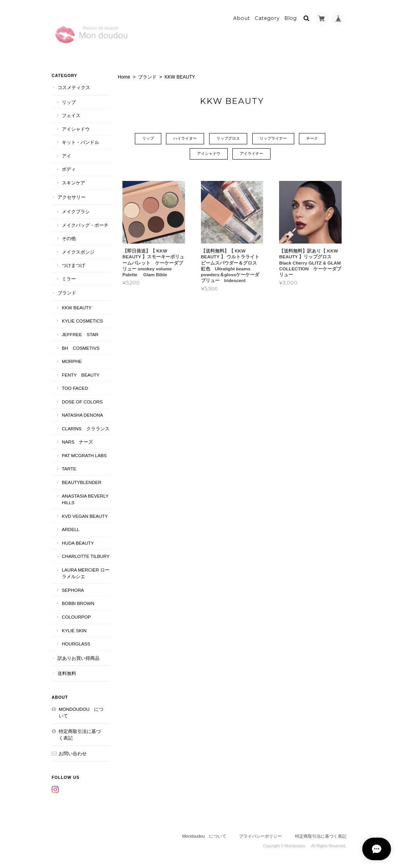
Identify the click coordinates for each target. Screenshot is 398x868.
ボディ (69, 169)
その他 (69, 238)
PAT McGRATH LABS (84, 455)
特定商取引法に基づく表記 (80, 735)
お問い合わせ (73, 753)
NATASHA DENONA (82, 415)
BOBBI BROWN (78, 603)
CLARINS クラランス (86, 429)
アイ (66, 156)
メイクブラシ (76, 211)
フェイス (71, 115)
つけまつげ (73, 265)
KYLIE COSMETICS (82, 321)
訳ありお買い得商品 (79, 658)
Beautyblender (82, 482)
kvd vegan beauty (86, 516)
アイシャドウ (209, 154)
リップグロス (228, 139)
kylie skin (74, 630)
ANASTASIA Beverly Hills (85, 499)
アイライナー (251, 154)
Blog (291, 18)
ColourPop (76, 617)
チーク (312, 139)
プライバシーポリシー (260, 836)
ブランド (147, 77)
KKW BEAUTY (77, 308)
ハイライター (185, 139)
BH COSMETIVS (81, 348)
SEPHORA (73, 590)
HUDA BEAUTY (78, 543)
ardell (71, 529)
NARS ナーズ (77, 442)
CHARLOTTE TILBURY (86, 556)
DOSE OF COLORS (82, 402)
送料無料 (67, 673)
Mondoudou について (81, 713)
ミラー (69, 279)
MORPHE (72, 361)
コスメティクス (74, 87)
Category (267, 18)
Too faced (75, 388)
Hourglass (76, 644)
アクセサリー (72, 197)
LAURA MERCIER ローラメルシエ (86, 573)
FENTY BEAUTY (81, 375)
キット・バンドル (80, 142)
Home (124, 77)
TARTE (69, 469)
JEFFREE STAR (80, 334)
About (242, 18)
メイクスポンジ (78, 252)
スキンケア (73, 183)
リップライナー (273, 139)
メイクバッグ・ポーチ (85, 225)
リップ (148, 139)
